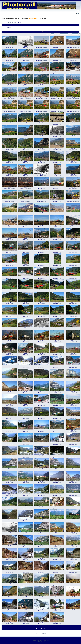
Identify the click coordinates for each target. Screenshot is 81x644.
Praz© (12, 47)
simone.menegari (44, 47)
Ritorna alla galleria (41, 629)
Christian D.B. (76, 329)
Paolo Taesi (12, 201)
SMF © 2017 (40, 639)
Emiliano (60, 214)
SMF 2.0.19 (35, 639)
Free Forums (40, 640)
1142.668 (60, 329)
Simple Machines (46, 639)
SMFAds (35, 640)
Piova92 (76, 188)
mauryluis (44, 175)
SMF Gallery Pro (43, 633)
